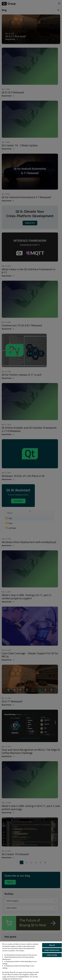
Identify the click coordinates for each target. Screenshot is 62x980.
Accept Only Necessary (52, 950)
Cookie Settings (52, 955)
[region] (31, 961)
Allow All (52, 945)
